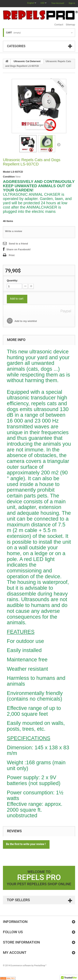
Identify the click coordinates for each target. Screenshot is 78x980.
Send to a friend (18, 244)
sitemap (70, 25)
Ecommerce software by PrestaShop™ (29, 966)
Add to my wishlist (25, 321)
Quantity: (12, 280)
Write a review (14, 231)
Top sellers (18, 900)
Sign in (72, 3)
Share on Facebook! (19, 249)
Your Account (58, 3)
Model (7, 172)
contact (59, 25)
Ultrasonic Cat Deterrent (27, 61)
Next (59, 144)
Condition (9, 177)
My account (15, 953)
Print (12, 255)
